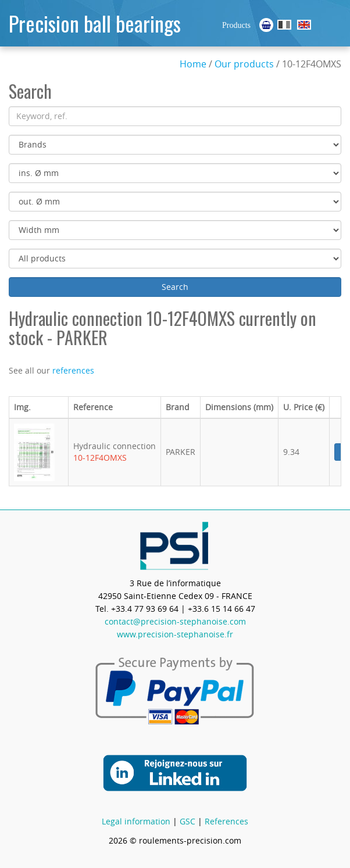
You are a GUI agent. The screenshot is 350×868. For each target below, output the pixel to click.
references (73, 370)
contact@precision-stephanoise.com (175, 621)
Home (193, 64)
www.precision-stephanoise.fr (175, 634)
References (226, 821)
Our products (244, 64)
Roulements (284, 25)
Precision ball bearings (95, 23)
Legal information (136, 821)
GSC (187, 821)
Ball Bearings (304, 25)
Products (236, 25)
